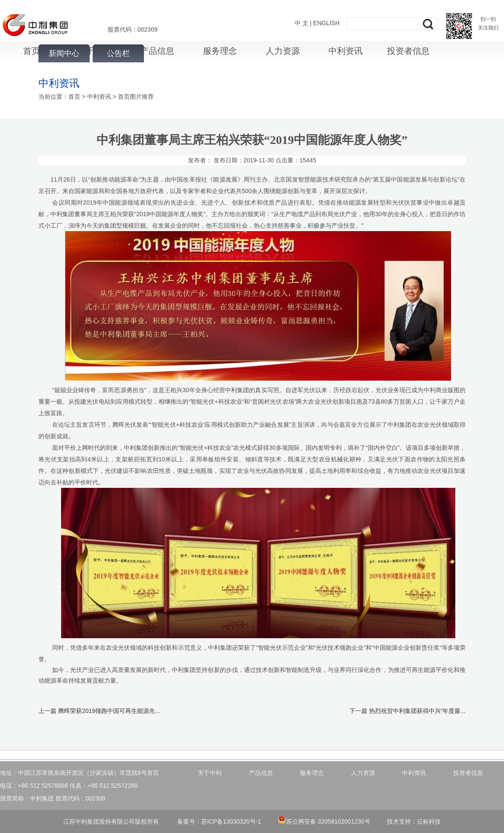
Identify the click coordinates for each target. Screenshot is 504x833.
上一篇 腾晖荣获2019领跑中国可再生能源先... (99, 711)
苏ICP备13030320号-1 (231, 821)
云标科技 (429, 821)
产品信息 (157, 51)
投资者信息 (408, 51)
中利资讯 (346, 51)
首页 (32, 51)
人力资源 (283, 51)
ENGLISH (326, 23)
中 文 (302, 23)
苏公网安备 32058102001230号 (324, 821)
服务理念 (220, 51)
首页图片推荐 (136, 97)
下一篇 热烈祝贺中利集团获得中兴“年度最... (407, 711)
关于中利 (94, 51)
